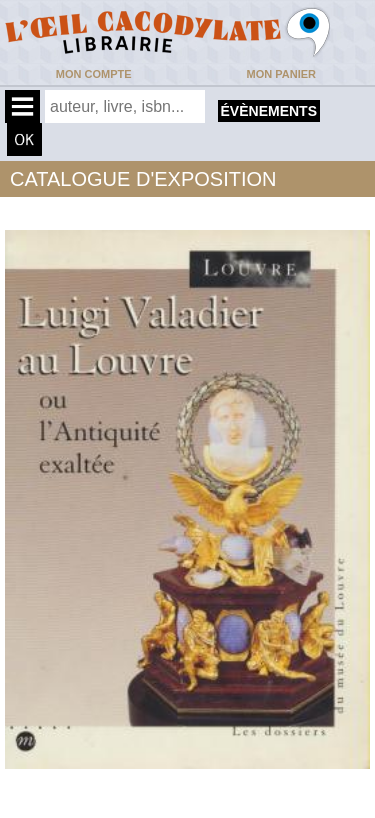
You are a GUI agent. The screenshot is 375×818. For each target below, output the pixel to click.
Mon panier (281, 74)
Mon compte (94, 74)
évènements (269, 111)
